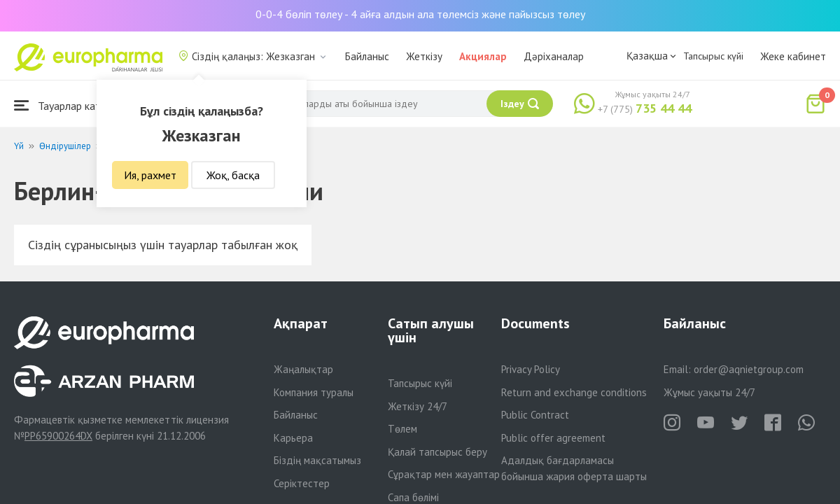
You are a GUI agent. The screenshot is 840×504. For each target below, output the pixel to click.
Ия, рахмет (150, 175)
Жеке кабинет (793, 56)
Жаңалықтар (303, 369)
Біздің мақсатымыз (317, 460)
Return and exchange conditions (574, 392)
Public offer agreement (553, 438)
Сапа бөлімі (413, 497)
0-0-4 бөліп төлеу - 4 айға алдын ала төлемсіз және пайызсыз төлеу (420, 14)
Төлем (402, 429)
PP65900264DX (58, 436)
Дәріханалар (554, 56)
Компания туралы (314, 392)
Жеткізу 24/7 (418, 406)
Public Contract (535, 415)
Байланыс (367, 56)
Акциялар (483, 56)
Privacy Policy (531, 369)
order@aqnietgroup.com (749, 369)
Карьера (293, 438)
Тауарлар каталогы (71, 105)
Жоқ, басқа (233, 175)
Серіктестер (302, 483)
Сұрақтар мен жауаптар (444, 474)
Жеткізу (424, 56)
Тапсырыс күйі (713, 56)
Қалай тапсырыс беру (437, 452)
